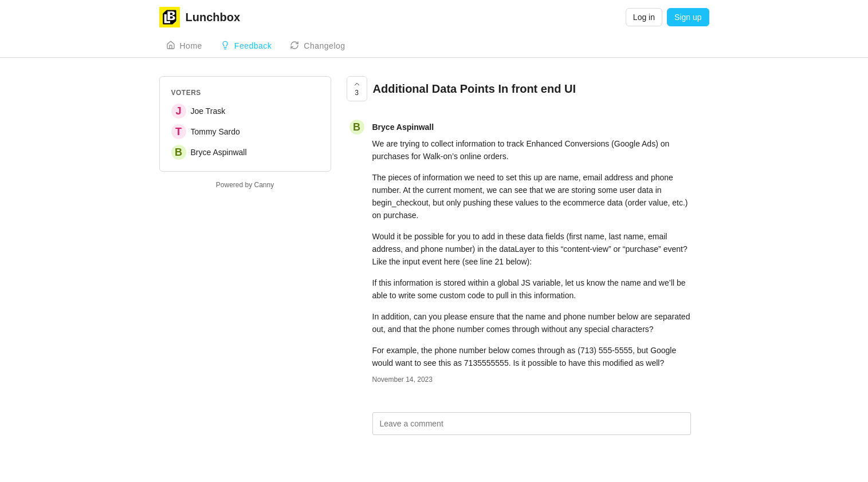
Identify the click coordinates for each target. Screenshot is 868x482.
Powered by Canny (245, 185)
